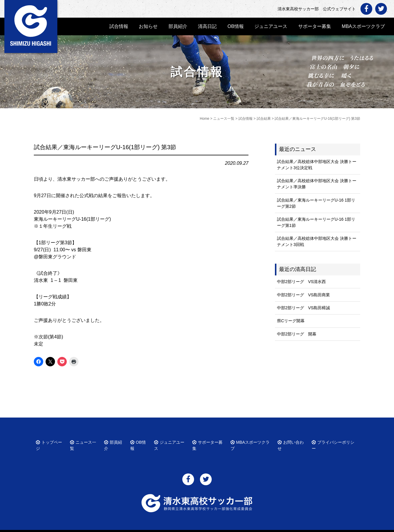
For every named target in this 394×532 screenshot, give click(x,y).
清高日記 (207, 26)
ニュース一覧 (85, 441)
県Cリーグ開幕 (291, 321)
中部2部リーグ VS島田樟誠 (303, 308)
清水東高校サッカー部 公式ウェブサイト (202, 527)
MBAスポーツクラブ (363, 26)
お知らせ (148, 26)
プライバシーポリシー (334, 441)
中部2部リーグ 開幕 (297, 334)
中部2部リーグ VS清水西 (301, 282)
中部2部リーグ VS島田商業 (303, 295)
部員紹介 (178, 26)
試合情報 (119, 26)
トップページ (51, 441)
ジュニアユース (271, 26)
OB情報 (236, 26)
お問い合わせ (293, 441)
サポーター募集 (315, 26)
